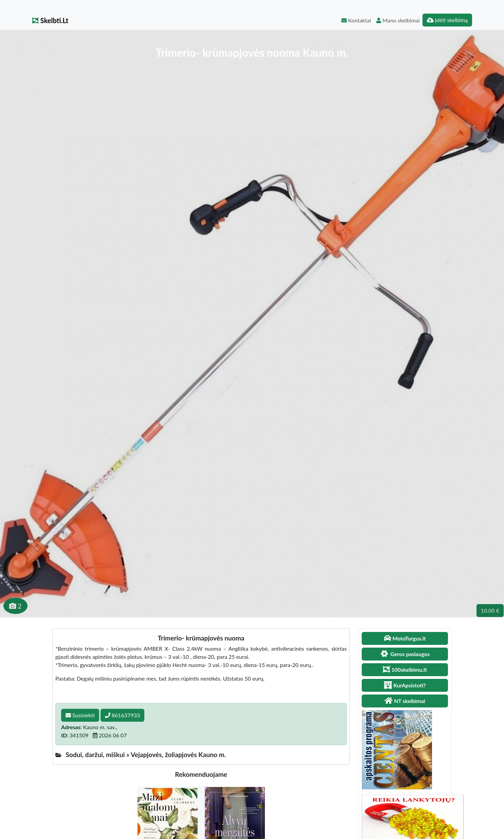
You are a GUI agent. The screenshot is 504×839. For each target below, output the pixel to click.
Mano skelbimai (398, 20)
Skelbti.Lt (50, 20)
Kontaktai (356, 20)
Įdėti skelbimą (447, 20)
